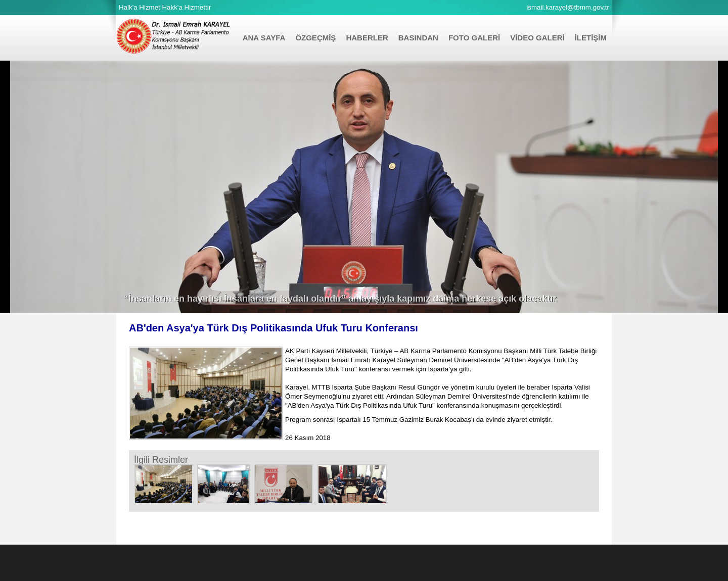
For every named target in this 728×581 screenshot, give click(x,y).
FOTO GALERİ (474, 38)
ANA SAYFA (264, 38)
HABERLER (367, 38)
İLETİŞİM (591, 38)
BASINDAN (418, 38)
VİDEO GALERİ (537, 38)
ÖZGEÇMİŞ (315, 38)
